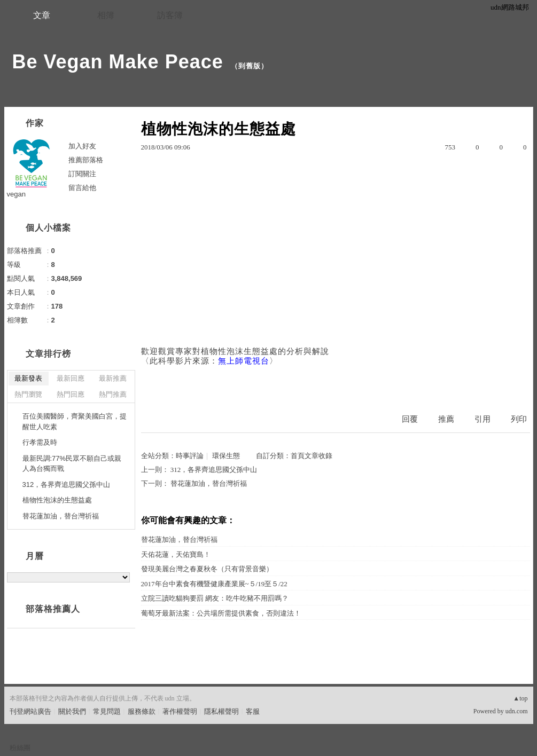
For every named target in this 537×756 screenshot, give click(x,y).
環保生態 (226, 456)
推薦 (446, 419)
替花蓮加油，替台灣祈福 (209, 483)
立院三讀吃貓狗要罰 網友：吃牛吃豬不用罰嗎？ (215, 598)
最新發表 (28, 378)
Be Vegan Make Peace (118, 62)
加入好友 (82, 146)
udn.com (517, 711)
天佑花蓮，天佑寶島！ (176, 554)
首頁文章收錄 (312, 456)
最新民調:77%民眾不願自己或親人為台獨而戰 (72, 464)
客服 (253, 711)
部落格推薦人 (53, 609)
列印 (519, 419)
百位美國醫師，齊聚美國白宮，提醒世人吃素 (75, 422)
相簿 (106, 15)
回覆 (410, 419)
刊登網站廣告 (30, 711)
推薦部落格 (86, 160)
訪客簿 (170, 15)
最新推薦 (113, 378)
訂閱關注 (82, 174)
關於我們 (72, 711)
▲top (520, 698)
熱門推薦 (113, 394)
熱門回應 (71, 394)
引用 (482, 419)
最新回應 (71, 378)
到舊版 (250, 66)
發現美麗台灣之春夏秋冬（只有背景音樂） (207, 569)
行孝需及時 (40, 442)
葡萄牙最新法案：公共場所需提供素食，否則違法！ (221, 613)
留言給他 (82, 188)
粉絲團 (20, 748)
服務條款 (142, 711)
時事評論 (190, 456)
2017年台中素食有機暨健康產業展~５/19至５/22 (214, 584)
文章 (42, 15)
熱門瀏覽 (28, 394)
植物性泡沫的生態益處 (57, 500)
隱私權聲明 (221, 711)
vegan (16, 194)
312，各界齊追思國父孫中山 (214, 470)
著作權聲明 (180, 711)
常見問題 (107, 711)
